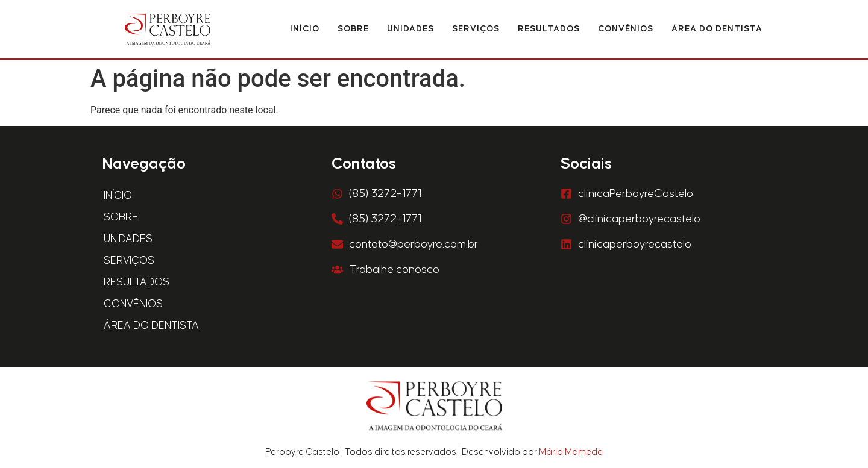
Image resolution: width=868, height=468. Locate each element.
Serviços (476, 29)
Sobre (353, 29)
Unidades (410, 29)
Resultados (549, 29)
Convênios (626, 29)
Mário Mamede (571, 452)
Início (305, 29)
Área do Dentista (717, 29)
